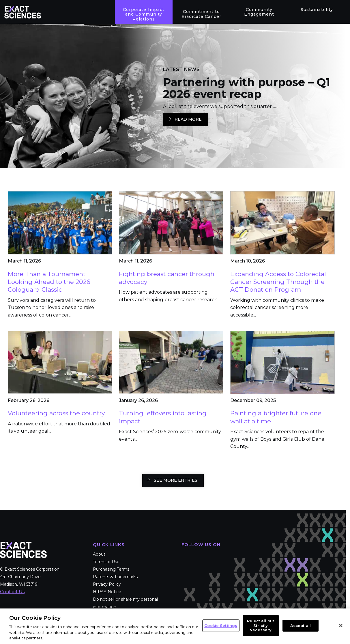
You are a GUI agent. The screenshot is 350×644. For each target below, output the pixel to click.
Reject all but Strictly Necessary (261, 625)
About (99, 554)
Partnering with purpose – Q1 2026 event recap (247, 88)
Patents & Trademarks (115, 577)
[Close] (341, 626)
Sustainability (317, 10)
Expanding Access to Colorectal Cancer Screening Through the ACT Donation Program (278, 282)
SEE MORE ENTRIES (176, 480)
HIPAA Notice (107, 592)
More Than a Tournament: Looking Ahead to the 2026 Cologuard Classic (49, 282)
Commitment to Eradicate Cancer (201, 14)
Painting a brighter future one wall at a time (276, 417)
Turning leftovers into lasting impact (163, 417)
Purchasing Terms (111, 569)
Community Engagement (259, 12)
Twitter (204, 556)
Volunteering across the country (56, 413)
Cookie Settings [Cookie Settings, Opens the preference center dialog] (221, 626)
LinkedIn (221, 556)
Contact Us (12, 592)
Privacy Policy (107, 584)
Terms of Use (106, 562)
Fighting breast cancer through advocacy (167, 278)
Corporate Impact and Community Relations (144, 14)
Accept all (301, 626)
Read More (188, 119)
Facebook (187, 556)
